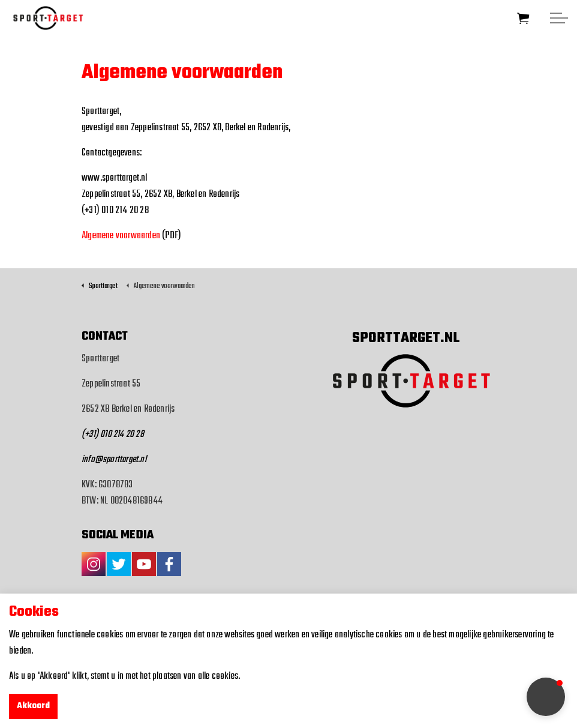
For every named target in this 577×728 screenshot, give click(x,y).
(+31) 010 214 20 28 (113, 435)
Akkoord (33, 706)
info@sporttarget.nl (114, 460)
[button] (546, 697)
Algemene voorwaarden (121, 236)
